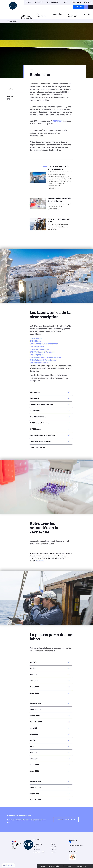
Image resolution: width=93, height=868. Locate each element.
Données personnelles (81, 866)
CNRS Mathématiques (39, 349)
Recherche (37, 847)
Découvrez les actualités (65, 820)
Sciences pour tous (73, 15)
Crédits (43, 866)
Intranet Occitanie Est (52, 2)
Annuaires (38, 2)
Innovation (57, 14)
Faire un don (79, 7)
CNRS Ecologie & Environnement (44, 344)
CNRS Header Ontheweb (86, 7)
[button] (8, 865)
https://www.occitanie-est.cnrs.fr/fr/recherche (9, 99)
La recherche (41, 15)
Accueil (32, 70)
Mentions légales (67, 866)
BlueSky (70, 842)
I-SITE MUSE (57, 121)
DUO (65, 2)
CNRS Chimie (35, 341)
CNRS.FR (87, 2)
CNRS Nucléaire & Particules (42, 352)
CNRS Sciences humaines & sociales (45, 357)
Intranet (53, 852)
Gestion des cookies (54, 866)
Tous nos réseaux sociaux (77, 846)
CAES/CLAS (75, 2)
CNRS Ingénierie (37, 346)
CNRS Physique (36, 355)
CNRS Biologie (36, 338)
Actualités (28, 2)
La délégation (38, 844)
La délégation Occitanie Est (27, 16)
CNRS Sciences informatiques (43, 360)
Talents (87, 14)
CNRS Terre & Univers (39, 363)
